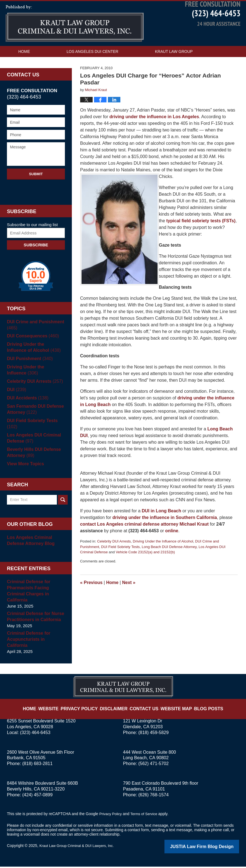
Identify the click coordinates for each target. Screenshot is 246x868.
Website (60, 707)
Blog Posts (200, 707)
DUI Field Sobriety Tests (121, 561)
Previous (91, 597)
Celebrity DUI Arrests (114, 556)
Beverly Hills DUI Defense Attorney (32, 467)
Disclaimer (117, 707)
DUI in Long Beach (161, 525)
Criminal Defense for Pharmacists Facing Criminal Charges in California (35, 602)
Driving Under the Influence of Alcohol (163, 556)
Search (63, 514)
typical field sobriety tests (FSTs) (201, 235)
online (172, 545)
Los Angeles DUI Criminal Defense (32, 453)
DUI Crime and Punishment (34, 339)
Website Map (172, 707)
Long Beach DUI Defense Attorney (169, 561)
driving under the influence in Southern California (165, 532)
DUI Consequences (31, 351)
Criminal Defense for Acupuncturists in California (35, 645)
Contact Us (101, 77)
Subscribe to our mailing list (32, 239)
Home (24, 66)
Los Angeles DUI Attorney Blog (75, 38)
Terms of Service (146, 816)
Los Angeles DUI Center (92, 66)
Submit (36, 188)
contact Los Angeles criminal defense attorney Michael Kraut (144, 539)
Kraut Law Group (174, 66)
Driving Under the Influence (34, 385)
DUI (16, 404)
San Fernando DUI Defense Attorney (34, 424)
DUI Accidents (26, 413)
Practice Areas (35, 77)
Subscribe (36, 259)
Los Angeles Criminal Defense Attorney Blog (29, 555)
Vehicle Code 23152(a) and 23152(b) (145, 567)
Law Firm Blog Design (213, 848)
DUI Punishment (28, 373)
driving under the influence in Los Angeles (154, 131)
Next (129, 597)
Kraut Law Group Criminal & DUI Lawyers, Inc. (79, 848)
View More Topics (24, 478)
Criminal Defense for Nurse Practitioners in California (34, 625)
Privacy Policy (87, 707)
